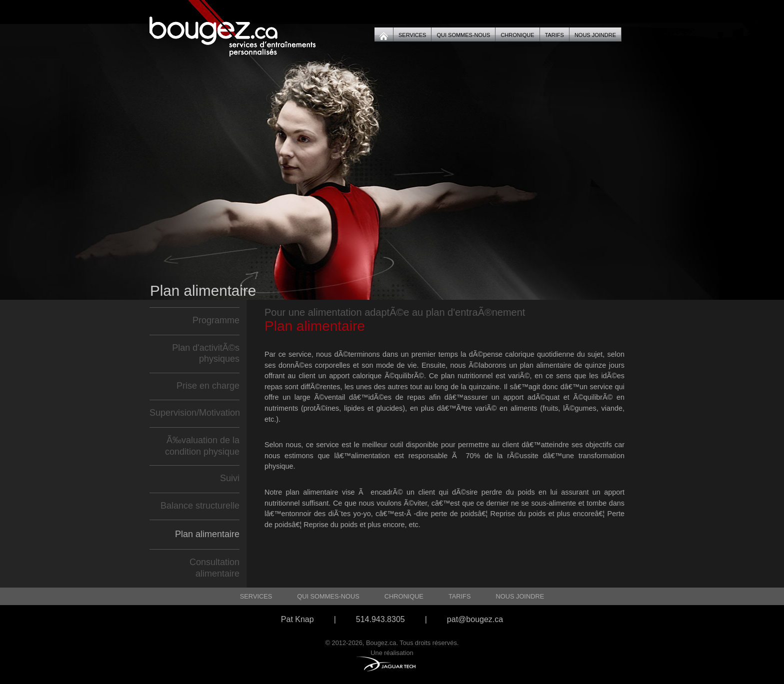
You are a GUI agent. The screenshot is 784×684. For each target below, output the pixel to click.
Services (412, 35)
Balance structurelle (200, 506)
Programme (216, 320)
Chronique (517, 35)
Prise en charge (208, 386)
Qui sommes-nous (463, 35)
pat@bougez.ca (475, 619)
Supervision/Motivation (195, 413)
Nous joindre (595, 35)
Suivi (230, 478)
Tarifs (554, 35)
